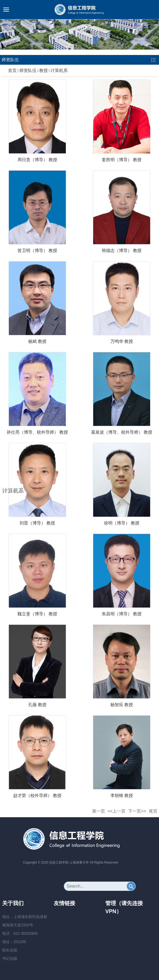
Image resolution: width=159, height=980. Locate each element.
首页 (12, 70)
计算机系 (59, 70)
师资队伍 (28, 70)
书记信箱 (10, 958)
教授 (44, 70)
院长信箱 (10, 950)
